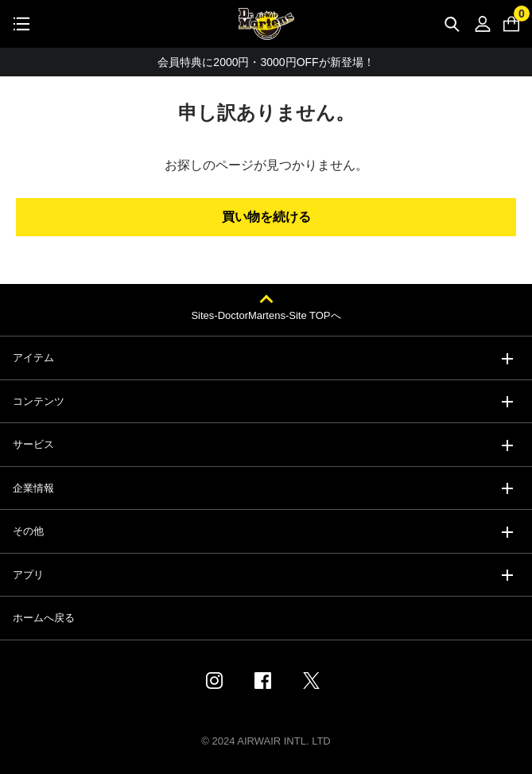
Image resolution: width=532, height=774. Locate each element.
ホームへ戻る (44, 618)
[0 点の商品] (511, 24)
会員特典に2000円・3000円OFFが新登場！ (266, 62)
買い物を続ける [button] (266, 217)
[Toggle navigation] (21, 24)
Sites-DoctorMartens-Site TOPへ (266, 315)
